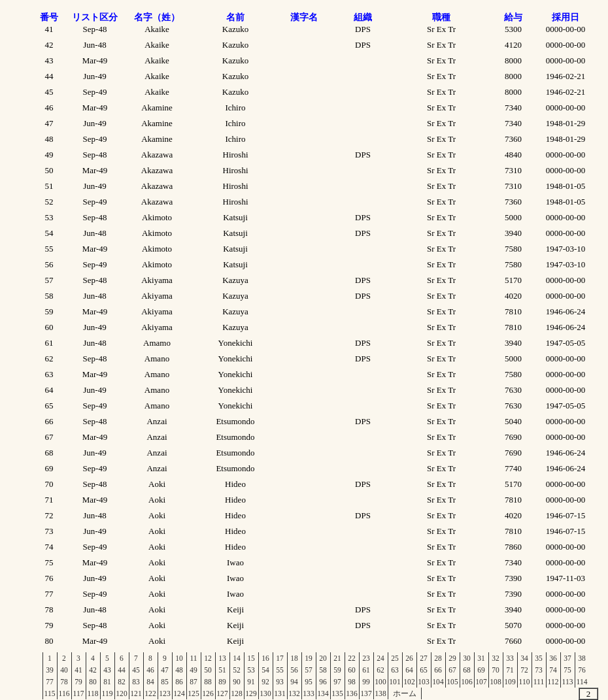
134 (323, 693)
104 (438, 682)
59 (337, 670)
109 (510, 682)
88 (208, 682)
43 (107, 670)
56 (294, 670)
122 (150, 693)
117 (79, 693)
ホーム (405, 693)
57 (309, 670)
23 (366, 658)
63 (395, 670)
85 (165, 682)
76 (582, 670)
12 (208, 658)
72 (524, 670)
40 (64, 670)
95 (309, 682)
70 (496, 670)
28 (438, 658)
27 (424, 658)
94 (294, 682)
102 (409, 682)
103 (423, 682)
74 (553, 670)
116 (64, 693)
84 (150, 682)
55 (280, 670)
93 (280, 682)
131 (279, 693)
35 (539, 658)
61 (366, 670)
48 (179, 670)
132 (294, 693)
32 (496, 658)
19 (309, 658)
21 (337, 658)
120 (121, 693)
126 (208, 693)
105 (452, 682)
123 (164, 693)
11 (193, 658)
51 (222, 670)
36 (553, 658)
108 (495, 682)
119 (108, 693)
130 (265, 693)
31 (481, 658)
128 (236, 693)
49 (194, 670)
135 (337, 693)
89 (222, 682)
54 (265, 670)
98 (352, 682)
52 (237, 670)
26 (409, 658)
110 (525, 682)
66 (438, 670)
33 (510, 658)
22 (352, 658)
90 (237, 682)
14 (237, 658)
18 (294, 658)
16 (265, 658)
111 (539, 682)
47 (165, 670)
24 (380, 658)
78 (64, 682)
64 (409, 670)
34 (524, 658)
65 (424, 670)
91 (251, 682)
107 (481, 682)
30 (467, 658)
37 (567, 658)
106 (466, 682)
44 (122, 670)
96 (323, 682)
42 (93, 670)
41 (78, 670)
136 (351, 693)
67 (452, 670)
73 (539, 670)
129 (251, 693)
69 (481, 670)
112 (553, 682)
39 (50, 670)
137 (366, 693)
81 (107, 682)
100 (380, 682)
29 (452, 658)
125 (193, 693)
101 (395, 682)
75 (567, 670)
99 (366, 682)
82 (122, 682)
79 (78, 682)
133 (308, 693)
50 (208, 670)
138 (380, 693)
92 (265, 682)
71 (510, 670)
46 (150, 670)
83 (136, 682)
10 (179, 658)
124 (179, 693)
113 (568, 682)
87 (194, 682)
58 (323, 670)
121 (136, 693)
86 (179, 682)
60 (352, 670)
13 (222, 658)
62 (380, 670)
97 (337, 682)
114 (582, 682)
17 (280, 658)
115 (50, 693)
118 (93, 693)
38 (582, 658)
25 (395, 658)
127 (222, 693)
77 (50, 682)
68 (467, 670)
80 (93, 682)
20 (323, 658)
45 (136, 670)
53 (251, 670)
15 (251, 658)
